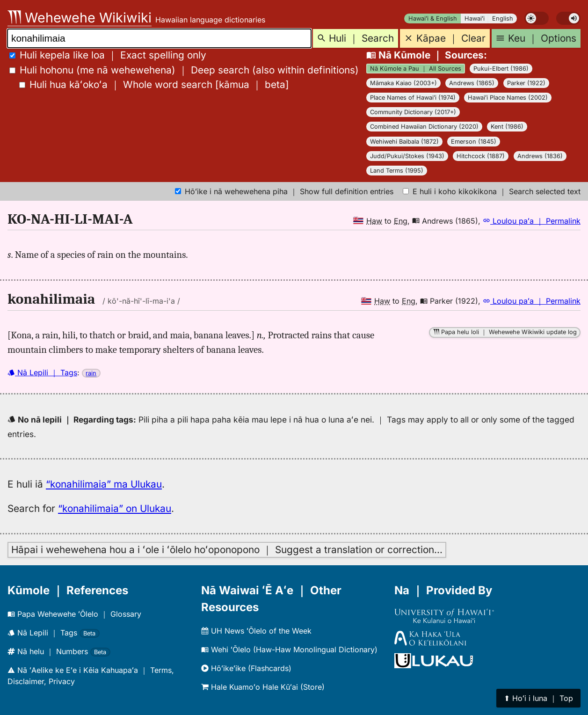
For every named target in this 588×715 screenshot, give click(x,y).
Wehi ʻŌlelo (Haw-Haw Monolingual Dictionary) (289, 649)
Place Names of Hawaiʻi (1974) (413, 98)
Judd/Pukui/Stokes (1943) (407, 156)
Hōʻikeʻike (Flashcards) (246, 668)
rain (91, 373)
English (503, 18)
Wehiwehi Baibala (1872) (404, 142)
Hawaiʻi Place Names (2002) (508, 98)
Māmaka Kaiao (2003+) (403, 83)
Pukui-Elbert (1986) (501, 69)
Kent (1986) (507, 127)
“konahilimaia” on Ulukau (115, 508)
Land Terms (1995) (397, 171)
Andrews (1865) (472, 83)
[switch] (537, 18)
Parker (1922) (526, 83)
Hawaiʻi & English (433, 18)
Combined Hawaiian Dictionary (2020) (424, 127)
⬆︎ (538, 698)
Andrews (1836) (540, 156)
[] (154, 84)
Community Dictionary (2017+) (413, 112)
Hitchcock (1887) (481, 156)
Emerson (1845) (474, 142)
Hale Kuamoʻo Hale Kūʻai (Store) (263, 687)
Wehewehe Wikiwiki (80, 18)
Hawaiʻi (475, 18)
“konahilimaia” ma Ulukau (104, 484)
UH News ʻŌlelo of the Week (256, 631)
